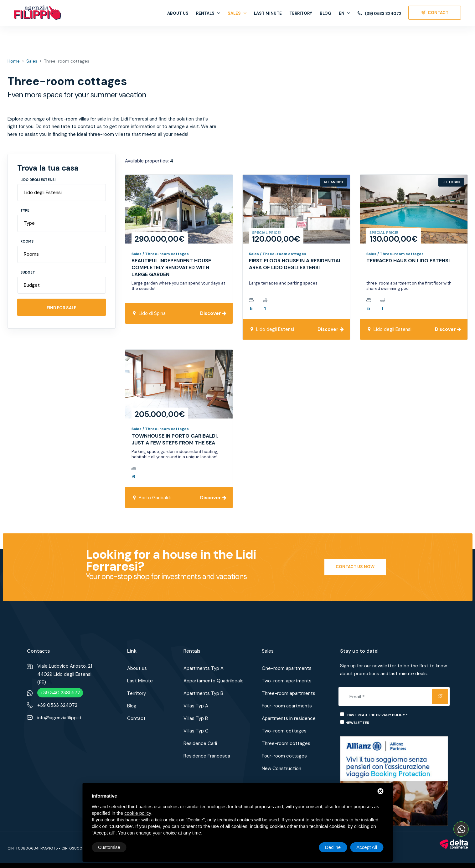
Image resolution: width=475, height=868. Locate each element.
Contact (136, 718)
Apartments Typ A (204, 668)
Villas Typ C (196, 731)
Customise (109, 847)
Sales (237, 13)
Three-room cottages (286, 743)
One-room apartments (287, 668)
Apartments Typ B (203, 693)
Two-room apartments (287, 681)
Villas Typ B (196, 718)
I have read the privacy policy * (377, 715)
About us (178, 13)
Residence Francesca (207, 756)
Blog (325, 13)
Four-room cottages (284, 756)
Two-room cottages (284, 731)
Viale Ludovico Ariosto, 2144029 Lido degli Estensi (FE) (65, 674)
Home (14, 61)
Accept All (367, 847)
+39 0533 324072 (57, 705)
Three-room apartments (289, 693)
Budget (28, 272)
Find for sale (62, 308)
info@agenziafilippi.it (59, 718)
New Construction (281, 768)
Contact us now (355, 567)
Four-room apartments (287, 706)
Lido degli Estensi (38, 180)
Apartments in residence (289, 718)
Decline (333, 847)
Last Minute (268, 13)
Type (25, 210)
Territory (301, 13)
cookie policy (138, 813)
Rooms (27, 241)
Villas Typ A (196, 706)
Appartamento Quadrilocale (214, 681)
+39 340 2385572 (60, 693)
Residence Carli (200, 743)
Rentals (208, 13)
